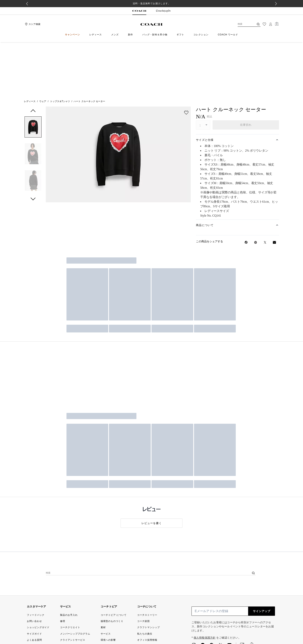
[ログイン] (271, 24)
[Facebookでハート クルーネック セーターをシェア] (246, 189)
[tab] (139, 11)
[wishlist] (186, 59)
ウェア (43, 48)
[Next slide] (276, 4)
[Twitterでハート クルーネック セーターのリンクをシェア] (265, 189)
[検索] (243, 24)
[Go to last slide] (27, 4)
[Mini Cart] (277, 24)
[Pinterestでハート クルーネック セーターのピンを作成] (256, 189)
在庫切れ (246, 72)
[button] (33, 75)
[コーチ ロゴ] (152, 24)
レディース (30, 48)
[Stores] (32, 24)
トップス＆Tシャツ (60, 48)
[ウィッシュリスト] (264, 24)
